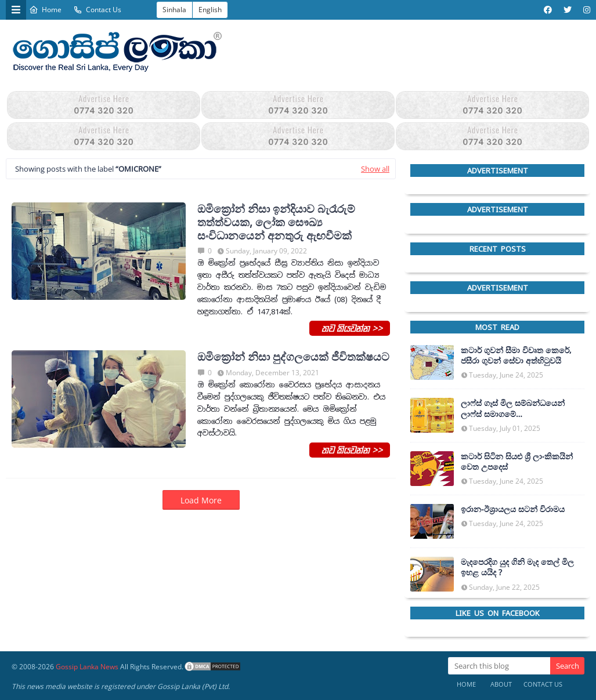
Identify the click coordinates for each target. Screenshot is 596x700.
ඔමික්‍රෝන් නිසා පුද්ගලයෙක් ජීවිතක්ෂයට (293, 357)
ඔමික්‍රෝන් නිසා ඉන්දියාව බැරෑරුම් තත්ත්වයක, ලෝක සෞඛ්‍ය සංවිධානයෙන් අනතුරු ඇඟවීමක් (276, 222)
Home (45, 10)
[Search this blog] (499, 666)
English (210, 10)
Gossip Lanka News (87, 667)
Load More (201, 500)
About (501, 684)
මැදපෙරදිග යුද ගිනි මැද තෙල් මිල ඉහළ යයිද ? (517, 567)
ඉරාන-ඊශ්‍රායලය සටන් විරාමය (513, 509)
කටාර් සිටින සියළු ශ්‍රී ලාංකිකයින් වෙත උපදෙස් (517, 462)
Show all (375, 169)
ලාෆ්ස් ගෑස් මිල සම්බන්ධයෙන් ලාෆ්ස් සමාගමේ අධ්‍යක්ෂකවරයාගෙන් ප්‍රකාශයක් (516, 408)
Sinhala (174, 10)
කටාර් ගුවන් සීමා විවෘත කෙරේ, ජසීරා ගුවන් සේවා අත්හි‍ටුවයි (516, 356)
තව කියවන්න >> (350, 328)
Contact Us (97, 10)
